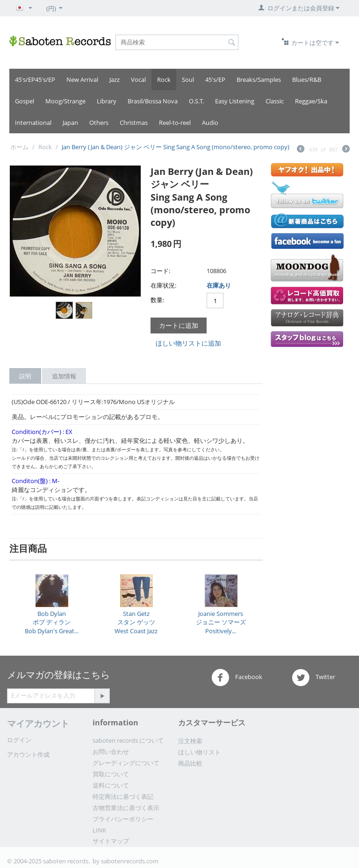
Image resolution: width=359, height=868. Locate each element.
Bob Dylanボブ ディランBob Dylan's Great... (52, 622)
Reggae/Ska (311, 101)
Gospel (25, 101)
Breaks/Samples (259, 80)
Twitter (313, 678)
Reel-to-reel (175, 123)
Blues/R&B (307, 80)
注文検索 (190, 741)
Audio (210, 123)
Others (99, 123)
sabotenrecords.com (130, 861)
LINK (99, 830)
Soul (188, 80)
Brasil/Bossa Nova (153, 101)
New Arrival (82, 80)
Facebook (237, 678)
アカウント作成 (28, 754)
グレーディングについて (126, 763)
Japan (70, 123)
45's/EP (215, 80)
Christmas (134, 123)
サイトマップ (111, 841)
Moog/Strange (65, 101)
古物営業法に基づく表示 (126, 808)
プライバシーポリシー (123, 819)
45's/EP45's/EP (35, 80)
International (33, 123)
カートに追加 (179, 325)
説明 (25, 376)
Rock (164, 80)
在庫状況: (163, 285)
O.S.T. (196, 101)
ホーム (19, 147)
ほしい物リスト (199, 752)
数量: (157, 300)
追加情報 (64, 376)
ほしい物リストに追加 (188, 343)
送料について (111, 785)
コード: (160, 271)
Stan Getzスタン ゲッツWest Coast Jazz (136, 622)
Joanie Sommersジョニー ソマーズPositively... (221, 622)
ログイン (19, 740)
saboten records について (128, 740)
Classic (275, 101)
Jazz (115, 80)
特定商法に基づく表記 (123, 796)
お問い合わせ (111, 752)
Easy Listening (235, 101)
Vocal (138, 80)
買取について (111, 774)
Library (107, 101)
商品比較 (190, 763)
